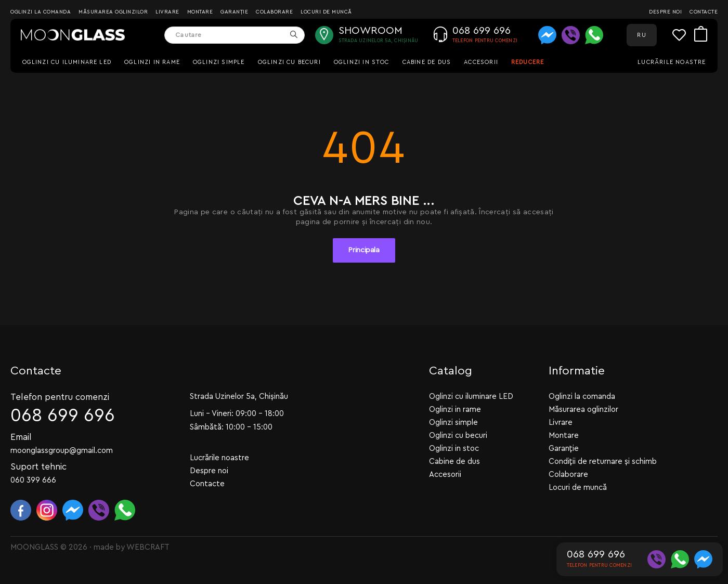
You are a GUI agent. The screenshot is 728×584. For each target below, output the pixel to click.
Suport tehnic (38, 467)
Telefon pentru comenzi (60, 397)
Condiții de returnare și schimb (603, 462)
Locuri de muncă (326, 12)
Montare (200, 12)
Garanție (234, 12)
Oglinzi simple (219, 62)
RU (641, 35)
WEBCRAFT (148, 547)
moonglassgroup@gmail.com (62, 451)
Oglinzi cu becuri (289, 62)
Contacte (704, 12)
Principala (364, 250)
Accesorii (481, 62)
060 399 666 (33, 480)
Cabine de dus (427, 62)
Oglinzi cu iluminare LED (67, 62)
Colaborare (274, 12)
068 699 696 (63, 416)
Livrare (167, 12)
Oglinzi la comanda (41, 12)
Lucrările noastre (672, 62)
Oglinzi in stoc (362, 62)
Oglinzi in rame (152, 62)
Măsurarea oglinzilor (113, 12)
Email (21, 437)
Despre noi (665, 12)
